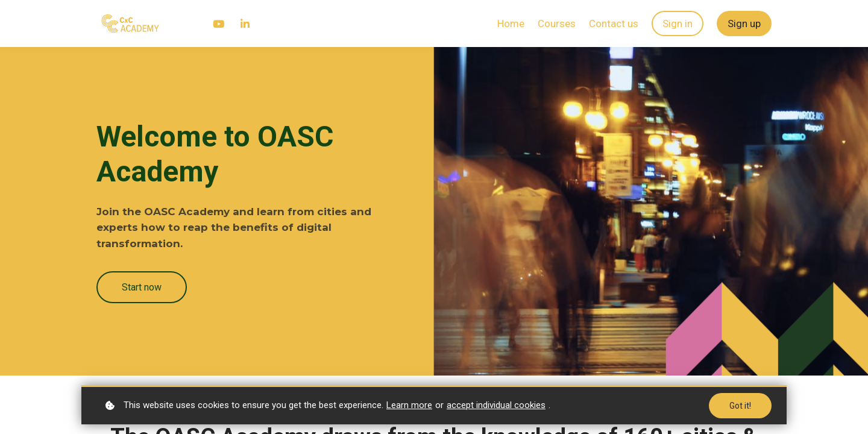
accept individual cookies (496, 405)
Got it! (740, 406)
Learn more (409, 405)
